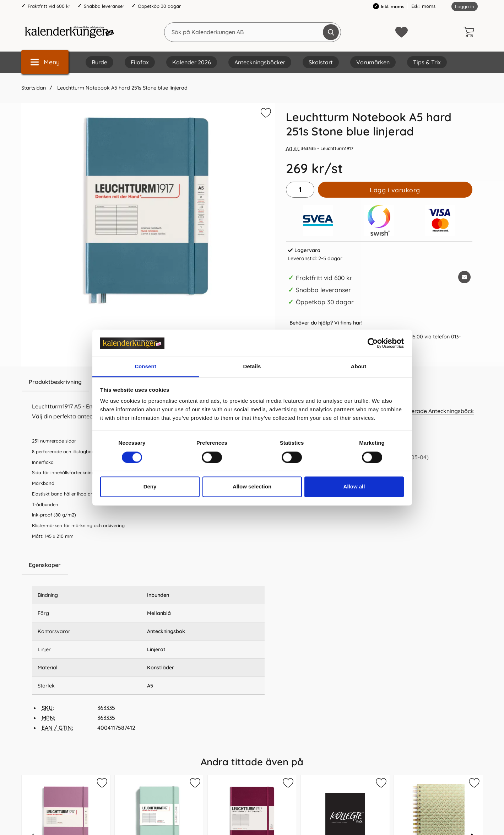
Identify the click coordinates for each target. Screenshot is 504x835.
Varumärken (373, 62)
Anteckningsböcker (260, 62)
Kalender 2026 (192, 62)
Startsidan (34, 88)
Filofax (140, 62)
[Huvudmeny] (45, 62)
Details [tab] (252, 367)
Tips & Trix (427, 62)
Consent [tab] (145, 367)
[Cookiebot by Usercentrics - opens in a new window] (373, 343)
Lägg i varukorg (395, 190)
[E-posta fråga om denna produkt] (464, 277)
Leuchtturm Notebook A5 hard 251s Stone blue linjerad (122, 88)
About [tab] (359, 367)
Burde (99, 62)
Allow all (354, 487)
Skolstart (321, 62)
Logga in (465, 6)
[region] (148, 565)
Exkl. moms (423, 6)
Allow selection (252, 487)
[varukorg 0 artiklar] (471, 32)
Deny (150, 487)
